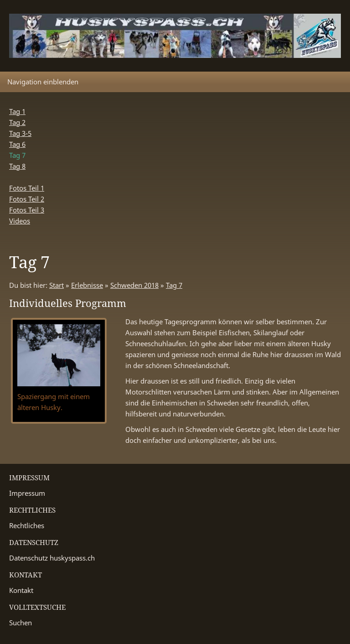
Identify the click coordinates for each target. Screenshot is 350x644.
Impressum (27, 493)
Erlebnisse (87, 285)
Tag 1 (17, 111)
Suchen (21, 623)
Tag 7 (174, 285)
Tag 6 (17, 144)
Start (57, 285)
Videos (20, 221)
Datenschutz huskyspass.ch (52, 558)
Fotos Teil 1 (27, 188)
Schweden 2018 (134, 285)
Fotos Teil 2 (27, 199)
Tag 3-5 (20, 133)
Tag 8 (17, 166)
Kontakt (21, 590)
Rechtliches (27, 525)
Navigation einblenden (43, 82)
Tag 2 (17, 122)
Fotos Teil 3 (27, 210)
